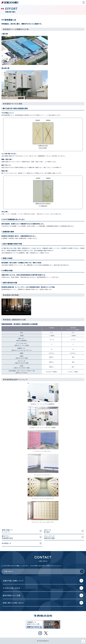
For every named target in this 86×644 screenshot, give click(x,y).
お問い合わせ (9, 571)
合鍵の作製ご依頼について (13, 581)
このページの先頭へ (83, 641)
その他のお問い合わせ (12, 588)
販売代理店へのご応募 (12, 595)
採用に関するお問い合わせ (13, 603)
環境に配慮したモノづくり (7, 531)
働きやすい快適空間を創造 (7, 537)
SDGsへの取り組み (47, 531)
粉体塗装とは (7, 543)
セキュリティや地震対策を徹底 (49, 537)
